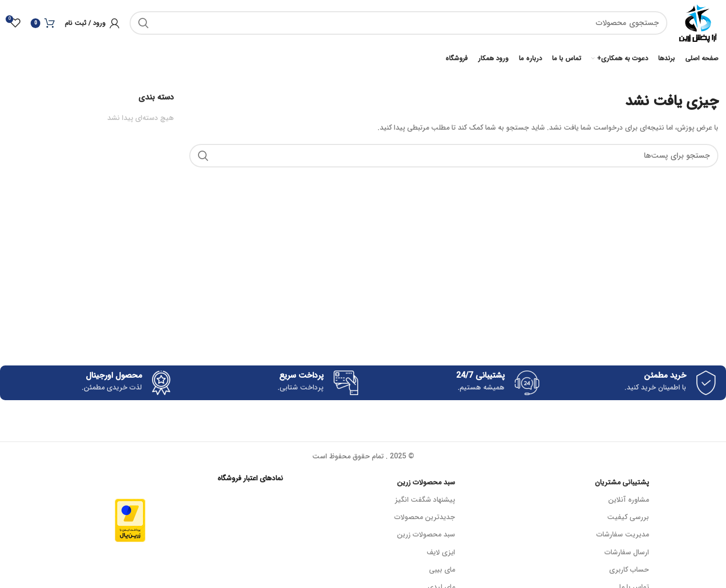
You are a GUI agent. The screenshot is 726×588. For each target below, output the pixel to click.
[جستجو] (398, 23)
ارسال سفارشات (627, 552)
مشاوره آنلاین (629, 500)
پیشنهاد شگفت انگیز (425, 500)
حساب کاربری (629, 570)
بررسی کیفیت (628, 517)
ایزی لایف (441, 552)
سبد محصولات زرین (426, 482)
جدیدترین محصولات (425, 517)
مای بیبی (442, 570)
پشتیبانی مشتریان (622, 482)
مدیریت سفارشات (623, 534)
